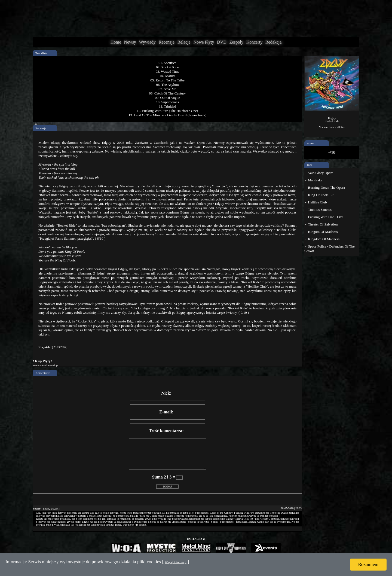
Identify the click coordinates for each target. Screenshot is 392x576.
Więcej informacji (175, 562)
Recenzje (166, 42)
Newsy (130, 42)
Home (116, 42)
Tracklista (41, 53)
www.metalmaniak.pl (46, 365)
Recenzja (41, 128)
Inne (310, 165)
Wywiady (147, 42)
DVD (222, 42)
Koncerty (255, 42)
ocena (311, 143)
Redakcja (274, 42)
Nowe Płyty (204, 42)
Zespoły (236, 42)
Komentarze (43, 373)
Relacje (184, 42)
